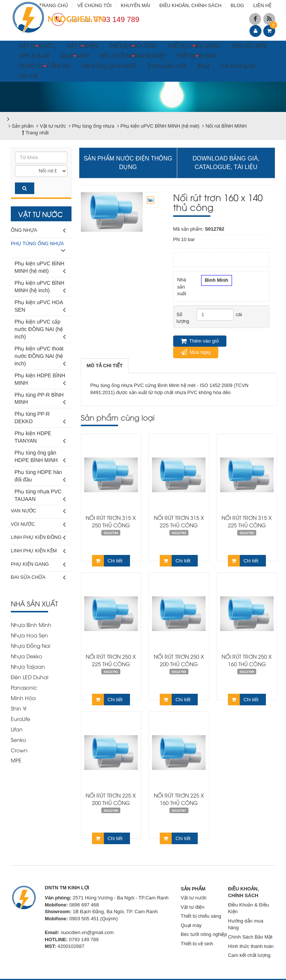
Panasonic (24, 687)
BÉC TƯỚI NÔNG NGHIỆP (133, 56)
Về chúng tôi (238, 65)
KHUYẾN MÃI (135, 5)
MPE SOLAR (34, 55)
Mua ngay (196, 352)
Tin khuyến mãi (167, 65)
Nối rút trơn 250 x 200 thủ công (179, 660)
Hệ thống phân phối (109, 65)
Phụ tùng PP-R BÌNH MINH (40, 400)
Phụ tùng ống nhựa (38, 248)
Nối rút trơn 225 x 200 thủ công (111, 799)
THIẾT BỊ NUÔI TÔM (133, 46)
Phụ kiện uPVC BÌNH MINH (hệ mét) (40, 269)
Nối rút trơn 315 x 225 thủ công (179, 521)
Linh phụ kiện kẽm (38, 551)
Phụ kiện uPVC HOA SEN (40, 307)
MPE (16, 760)
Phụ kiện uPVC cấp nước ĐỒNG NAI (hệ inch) (40, 330)
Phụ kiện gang (38, 564)
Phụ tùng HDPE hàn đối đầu (40, 477)
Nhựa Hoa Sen (29, 635)
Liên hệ (28, 75)
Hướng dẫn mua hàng (246, 924)
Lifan (17, 729)
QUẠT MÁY (75, 56)
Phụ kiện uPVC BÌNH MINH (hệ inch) (40, 288)
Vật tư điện (192, 907)
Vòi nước (38, 525)
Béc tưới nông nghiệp (204, 934)
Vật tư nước (194, 898)
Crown (19, 750)
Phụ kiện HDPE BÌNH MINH (40, 380)
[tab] (105, 366)
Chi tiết (107, 561)
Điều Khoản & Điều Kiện (248, 908)
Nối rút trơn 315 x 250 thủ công (111, 521)
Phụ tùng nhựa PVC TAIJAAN (40, 497)
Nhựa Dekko (26, 656)
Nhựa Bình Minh (31, 625)
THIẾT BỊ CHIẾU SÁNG (194, 46)
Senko (18, 739)
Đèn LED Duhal (30, 677)
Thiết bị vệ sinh (197, 944)
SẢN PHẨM (193, 889)
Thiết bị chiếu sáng (201, 916)
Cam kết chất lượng (249, 955)
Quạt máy (191, 925)
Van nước (38, 511)
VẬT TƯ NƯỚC (37, 46)
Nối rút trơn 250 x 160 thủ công (247, 660)
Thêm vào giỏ (200, 341)
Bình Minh (217, 281)
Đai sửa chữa (38, 578)
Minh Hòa (23, 698)
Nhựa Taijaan (28, 666)
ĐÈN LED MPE (249, 45)
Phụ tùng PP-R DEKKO (40, 419)
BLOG (237, 5)
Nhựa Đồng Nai (31, 645)
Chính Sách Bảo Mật (250, 937)
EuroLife (20, 719)
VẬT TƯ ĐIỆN (82, 46)
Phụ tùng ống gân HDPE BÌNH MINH (40, 458)
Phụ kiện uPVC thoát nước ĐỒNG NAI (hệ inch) (40, 357)
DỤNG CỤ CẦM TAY (45, 66)
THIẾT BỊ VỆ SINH (197, 56)
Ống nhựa (38, 230)
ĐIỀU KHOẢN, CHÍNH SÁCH (190, 5)
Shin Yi (19, 708)
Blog (203, 65)
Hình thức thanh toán (251, 946)
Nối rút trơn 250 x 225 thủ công (111, 660)
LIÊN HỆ (262, 5)
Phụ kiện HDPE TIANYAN (40, 438)
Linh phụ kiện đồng (38, 538)
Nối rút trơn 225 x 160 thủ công (179, 799)
